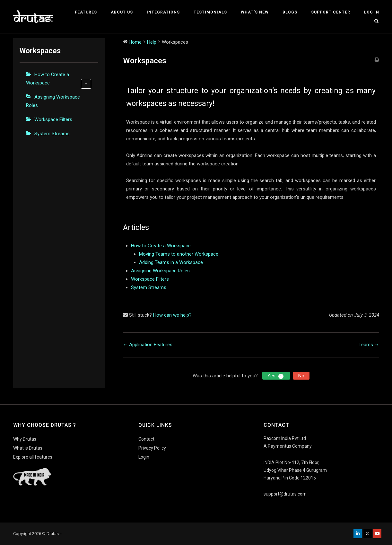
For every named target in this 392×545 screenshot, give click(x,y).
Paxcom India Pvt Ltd (285, 438)
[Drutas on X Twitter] (368, 534)
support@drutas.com (285, 494)
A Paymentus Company (288, 446)
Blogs (290, 12)
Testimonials (210, 12)
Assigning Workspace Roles (53, 101)
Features (86, 12)
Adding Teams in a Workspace (171, 262)
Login (144, 457)
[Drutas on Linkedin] (358, 534)
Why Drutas (25, 439)
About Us (122, 12)
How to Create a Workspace (59, 80)
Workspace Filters (53, 119)
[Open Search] (376, 21)
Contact (146, 439)
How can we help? (172, 315)
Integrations (163, 12)
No (301, 376)
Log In (372, 12)
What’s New (255, 12)
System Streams (52, 134)
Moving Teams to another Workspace (179, 254)
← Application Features (148, 345)
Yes (276, 376)
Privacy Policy (152, 448)
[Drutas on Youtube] (377, 534)
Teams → (369, 345)
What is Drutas (28, 448)
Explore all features (33, 457)
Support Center (331, 12)
